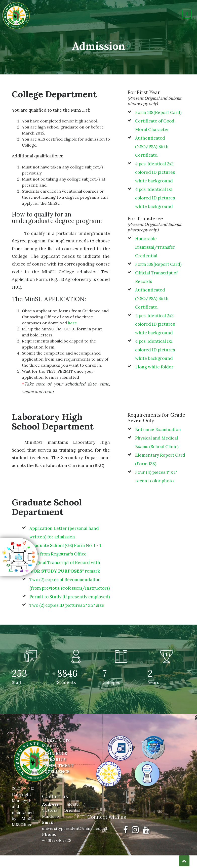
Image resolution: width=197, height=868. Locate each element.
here (72, 323)
